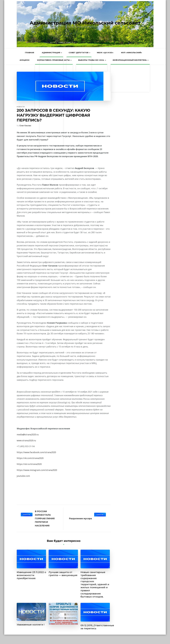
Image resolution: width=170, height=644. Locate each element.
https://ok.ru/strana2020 (29, 464)
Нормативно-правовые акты (53, 60)
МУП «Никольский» (132, 53)
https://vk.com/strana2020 (30, 458)
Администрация (51, 53)
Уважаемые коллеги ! (31, 625)
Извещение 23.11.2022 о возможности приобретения (31, 575)
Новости (21, 107)
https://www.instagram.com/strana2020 (37, 470)
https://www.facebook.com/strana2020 (36, 452)
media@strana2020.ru (28, 434)
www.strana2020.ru (26, 440)
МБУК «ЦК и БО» (105, 53)
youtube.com (23, 476)
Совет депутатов (79, 53)
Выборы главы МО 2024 (91, 60)
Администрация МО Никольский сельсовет (85, 23)
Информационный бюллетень (130, 60)
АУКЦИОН (25, 60)
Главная (30, 53)
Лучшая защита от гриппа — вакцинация (63, 574)
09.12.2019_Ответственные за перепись (97, 627)
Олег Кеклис (25, 126)
